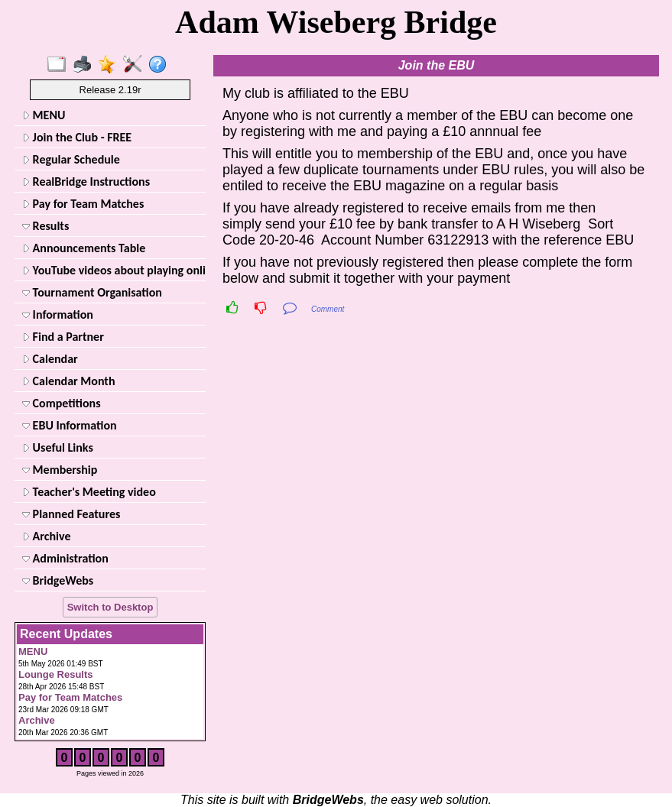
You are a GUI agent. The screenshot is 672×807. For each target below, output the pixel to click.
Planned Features (71, 514)
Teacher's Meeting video (89, 492)
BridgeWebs (58, 580)
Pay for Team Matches (83, 204)
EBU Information (70, 425)
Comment (328, 309)
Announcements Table (84, 248)
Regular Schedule (71, 159)
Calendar (50, 359)
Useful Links (58, 447)
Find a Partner (63, 337)
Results (45, 226)
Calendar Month (69, 381)
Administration (65, 558)
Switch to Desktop (110, 607)
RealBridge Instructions (86, 181)
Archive (46, 536)
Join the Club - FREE (77, 137)
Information (58, 314)
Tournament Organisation (92, 292)
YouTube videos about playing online (112, 270)
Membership (60, 470)
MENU (44, 115)
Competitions (62, 403)
